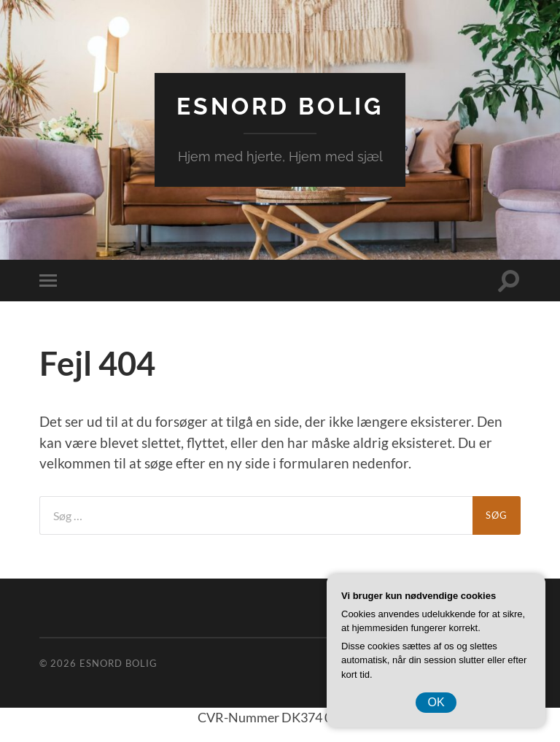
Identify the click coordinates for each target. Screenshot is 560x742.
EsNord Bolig (280, 106)
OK (436, 702)
